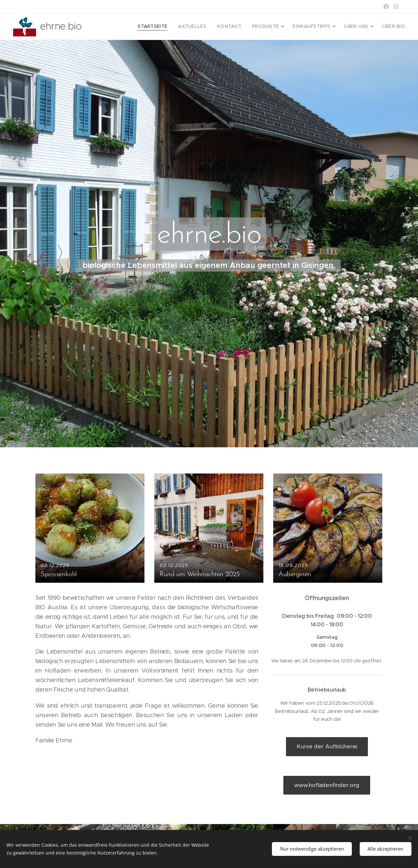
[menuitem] (171, 27)
